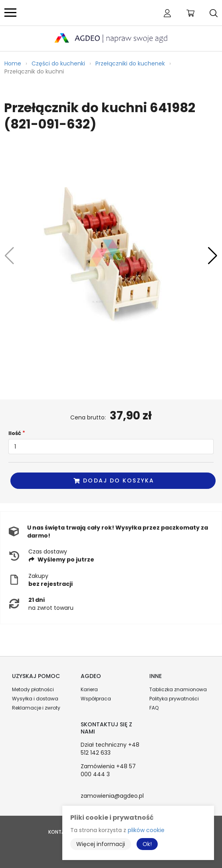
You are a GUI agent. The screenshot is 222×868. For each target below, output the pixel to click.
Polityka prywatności (174, 699)
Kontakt (59, 832)
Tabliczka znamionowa (178, 689)
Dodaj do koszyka (113, 480)
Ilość (15, 433)
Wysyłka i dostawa (35, 699)
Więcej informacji (101, 844)
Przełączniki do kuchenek (130, 63)
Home (13, 63)
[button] (213, 256)
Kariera (89, 689)
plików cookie (146, 830)
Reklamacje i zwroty (36, 708)
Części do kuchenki (58, 63)
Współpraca (96, 699)
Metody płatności (33, 689)
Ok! (147, 844)
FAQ (154, 708)
